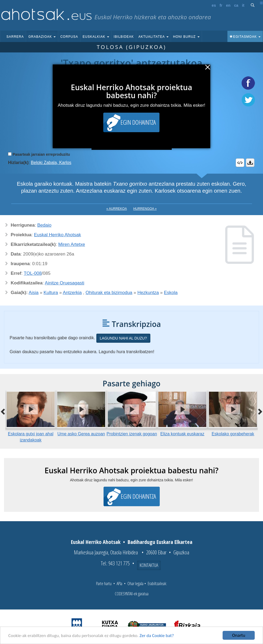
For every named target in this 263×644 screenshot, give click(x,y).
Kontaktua (149, 565)
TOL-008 (33, 273)
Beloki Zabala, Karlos (51, 163)
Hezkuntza (148, 293)
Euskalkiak (96, 37)
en (228, 5)
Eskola (171, 293)
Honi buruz (186, 37)
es (214, 5)
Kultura (51, 293)
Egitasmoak (245, 37)
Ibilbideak (124, 37)
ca (236, 5)
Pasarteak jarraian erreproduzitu (41, 154)
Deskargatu (250, 163)
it (243, 5)
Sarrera (15, 37)
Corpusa (69, 37)
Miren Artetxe (72, 244)
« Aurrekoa (117, 209)
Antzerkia (72, 293)
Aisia (34, 293)
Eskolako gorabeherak (233, 434)
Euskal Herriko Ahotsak (58, 235)
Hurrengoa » (145, 209)
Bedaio (44, 225)
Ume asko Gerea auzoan (81, 434)
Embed (240, 163)
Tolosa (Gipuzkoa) (132, 47)
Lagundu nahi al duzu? (123, 338)
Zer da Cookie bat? (157, 636)
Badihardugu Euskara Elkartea (160, 542)
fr (221, 5)
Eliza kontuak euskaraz (182, 434)
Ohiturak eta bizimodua (109, 293)
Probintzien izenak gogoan (132, 434)
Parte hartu (104, 584)
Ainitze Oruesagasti (65, 283)
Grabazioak (42, 37)
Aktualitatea (153, 37)
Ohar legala (135, 584)
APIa (119, 584)
